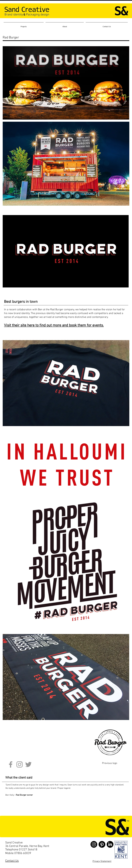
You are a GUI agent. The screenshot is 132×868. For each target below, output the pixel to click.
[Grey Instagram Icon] (20, 764)
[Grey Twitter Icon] (28, 764)
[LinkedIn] (110, 844)
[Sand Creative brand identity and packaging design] (121, 850)
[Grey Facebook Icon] (11, 764)
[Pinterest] (102, 844)
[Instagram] (94, 844)
